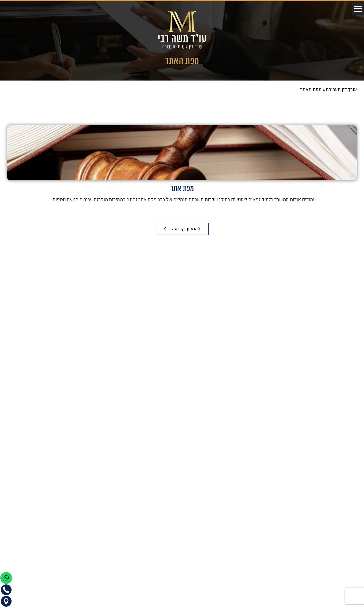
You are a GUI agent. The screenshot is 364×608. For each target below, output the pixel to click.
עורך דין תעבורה (341, 90)
